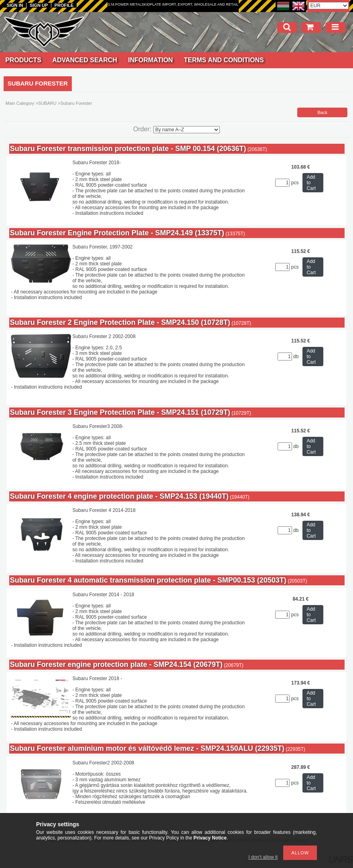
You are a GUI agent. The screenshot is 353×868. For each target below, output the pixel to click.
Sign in (15, 5)
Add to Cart (311, 183)
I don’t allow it (263, 857)
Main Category (20, 103)
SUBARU (47, 103)
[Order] (187, 130)
